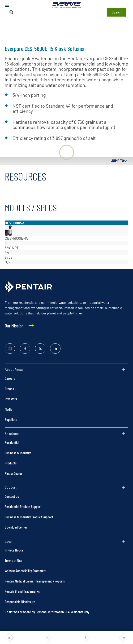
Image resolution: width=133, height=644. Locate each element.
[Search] (11, 12)
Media (9, 409)
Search (117, 12)
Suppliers (11, 419)
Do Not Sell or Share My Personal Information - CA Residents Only (47, 612)
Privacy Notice (14, 550)
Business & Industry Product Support (29, 517)
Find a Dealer (13, 473)
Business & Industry (18, 453)
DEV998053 (15, 223)
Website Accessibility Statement (26, 571)
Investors (11, 399)
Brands (9, 389)
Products (11, 463)
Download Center (16, 527)
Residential (12, 442)
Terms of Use (13, 560)
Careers (10, 378)
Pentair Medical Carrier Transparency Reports (35, 581)
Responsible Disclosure (20, 602)
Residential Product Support (23, 506)
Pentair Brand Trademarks (22, 591)
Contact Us (12, 496)
